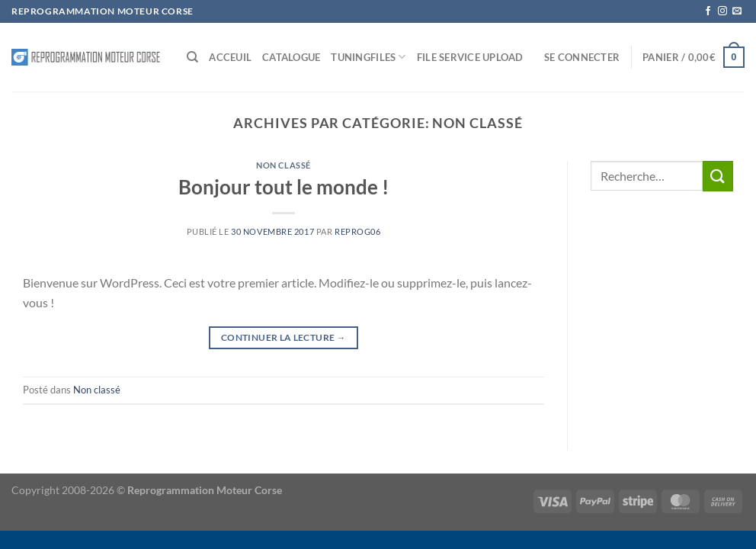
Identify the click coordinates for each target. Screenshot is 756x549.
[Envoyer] (718, 176)
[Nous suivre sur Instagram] (722, 11)
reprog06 (357, 231)
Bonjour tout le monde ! (283, 187)
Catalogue (291, 57)
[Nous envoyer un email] (737, 11)
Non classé (283, 165)
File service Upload (470, 57)
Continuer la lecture (283, 337)
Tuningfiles (368, 57)
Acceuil (230, 57)
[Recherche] (192, 57)
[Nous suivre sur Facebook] (708, 11)
